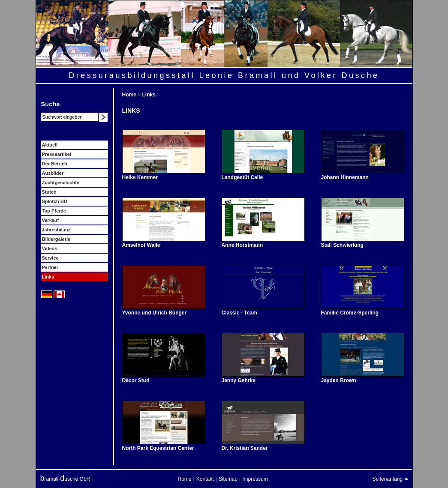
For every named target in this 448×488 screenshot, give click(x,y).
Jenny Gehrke (239, 380)
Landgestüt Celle (242, 177)
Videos (50, 248)
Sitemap (228, 479)
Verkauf (51, 220)
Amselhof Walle (141, 245)
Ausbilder (53, 173)
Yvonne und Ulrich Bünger (155, 313)
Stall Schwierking (342, 245)
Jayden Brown (339, 380)
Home (130, 95)
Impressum (255, 479)
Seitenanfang (390, 479)
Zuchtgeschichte (61, 183)
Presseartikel (57, 154)
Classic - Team (239, 313)
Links (48, 277)
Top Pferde (54, 211)
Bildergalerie (56, 239)
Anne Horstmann (242, 245)
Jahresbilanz (56, 230)
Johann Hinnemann (345, 177)
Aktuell (50, 145)
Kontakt (205, 479)
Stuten (49, 192)
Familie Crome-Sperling (350, 313)
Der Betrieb (55, 164)
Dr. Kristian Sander (245, 448)
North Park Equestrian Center (158, 448)
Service (50, 258)
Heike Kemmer (140, 177)
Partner (50, 267)
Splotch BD (55, 201)
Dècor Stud (136, 380)
